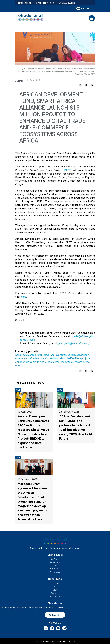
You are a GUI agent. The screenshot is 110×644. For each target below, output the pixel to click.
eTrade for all (24, 3)
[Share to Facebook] (80, 85)
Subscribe (55, 615)
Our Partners (54, 562)
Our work (54, 566)
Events (55, 587)
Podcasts (55, 593)
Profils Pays (54, 569)
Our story (54, 559)
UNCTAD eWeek (67, 3)
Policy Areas (55, 572)
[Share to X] (86, 85)
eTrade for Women (45, 3)
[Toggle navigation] (92, 18)
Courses (55, 583)
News (55, 590)
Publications (55, 596)
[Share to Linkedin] (92, 85)
